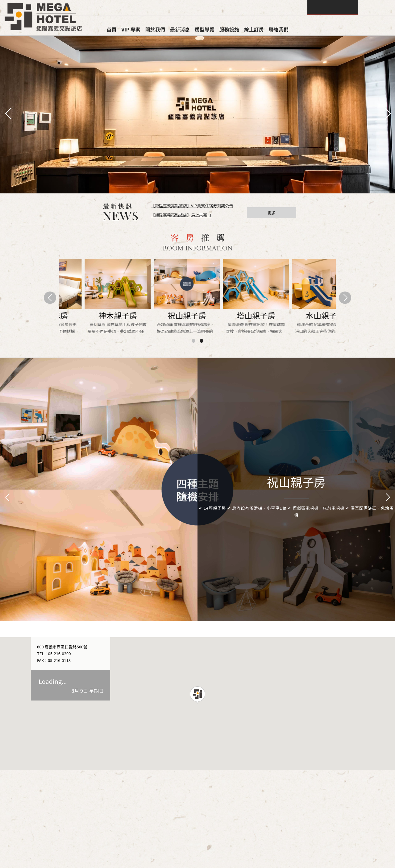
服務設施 (229, 29)
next (387, 113)
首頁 (111, 29)
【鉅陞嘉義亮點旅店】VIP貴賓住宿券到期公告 (192, 206)
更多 (272, 213)
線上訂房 (254, 29)
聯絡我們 (279, 29)
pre (8, 113)
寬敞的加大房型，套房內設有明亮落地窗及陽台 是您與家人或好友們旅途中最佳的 (231, 328)
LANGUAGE (376, 7)
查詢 (333, 8)
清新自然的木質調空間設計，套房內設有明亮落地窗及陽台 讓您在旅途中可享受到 (93, 328)
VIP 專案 (131, 29)
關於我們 (155, 29)
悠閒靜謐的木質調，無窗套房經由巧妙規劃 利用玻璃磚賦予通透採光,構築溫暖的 (162, 328)
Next (387, 498)
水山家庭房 (301, 315)
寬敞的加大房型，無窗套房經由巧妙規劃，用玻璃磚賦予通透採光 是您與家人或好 (300, 328)
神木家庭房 (232, 315)
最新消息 (180, 29)
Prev (8, 498)
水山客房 (163, 315)
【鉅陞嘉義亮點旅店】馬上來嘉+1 (181, 215)
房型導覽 (205, 29)
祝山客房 (94, 315)
